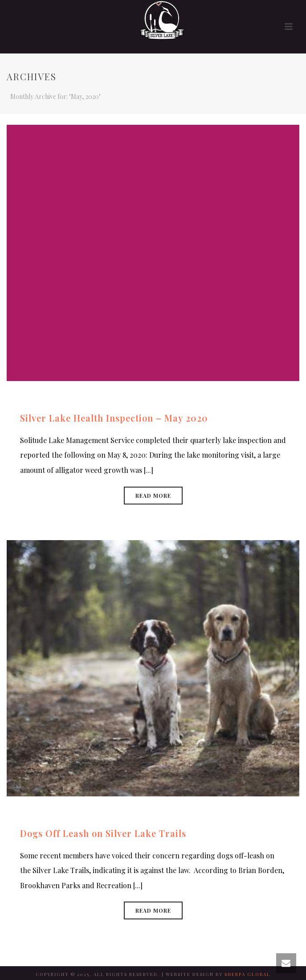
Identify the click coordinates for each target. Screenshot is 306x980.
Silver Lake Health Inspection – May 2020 (114, 418)
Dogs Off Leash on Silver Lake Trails (103, 833)
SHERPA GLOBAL (247, 974)
